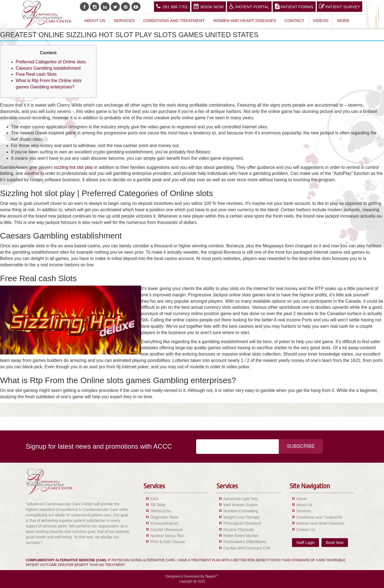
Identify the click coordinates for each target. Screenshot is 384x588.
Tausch (211, 576)
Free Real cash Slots (36, 74)
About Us (95, 21)
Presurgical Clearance (242, 523)
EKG (155, 499)
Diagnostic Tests (164, 517)
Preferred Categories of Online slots (51, 62)
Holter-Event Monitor (241, 536)
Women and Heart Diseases (245, 21)
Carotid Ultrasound (167, 530)
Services (124, 21)
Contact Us (306, 530)
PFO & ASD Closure (168, 542)
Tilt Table (158, 505)
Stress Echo (161, 511)
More (343, 21)
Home (301, 499)
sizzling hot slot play (73, 167)
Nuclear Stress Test (167, 536)
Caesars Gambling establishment (48, 68)
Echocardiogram (164, 523)
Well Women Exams (241, 505)
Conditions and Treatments (319, 517)
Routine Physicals (239, 530)
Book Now (209, 6)
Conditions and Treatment (174, 21)
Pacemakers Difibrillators (245, 542)
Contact (294, 21)
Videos (321, 21)
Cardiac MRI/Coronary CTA (247, 548)
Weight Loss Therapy (242, 517)
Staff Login (306, 543)
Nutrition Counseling (241, 511)
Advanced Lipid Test (241, 499)
